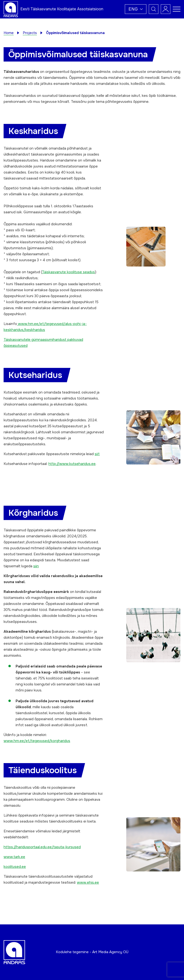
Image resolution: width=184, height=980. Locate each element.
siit (97, 454)
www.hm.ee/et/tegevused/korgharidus (37, 741)
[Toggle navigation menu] (177, 9)
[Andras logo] (11, 9)
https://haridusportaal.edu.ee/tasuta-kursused (42, 847)
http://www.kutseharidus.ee (72, 464)
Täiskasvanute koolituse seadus (68, 272)
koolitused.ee (15, 867)
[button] (136, 9)
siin (36, 566)
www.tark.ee (14, 857)
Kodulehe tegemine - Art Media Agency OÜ (92, 952)
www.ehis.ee (88, 882)
